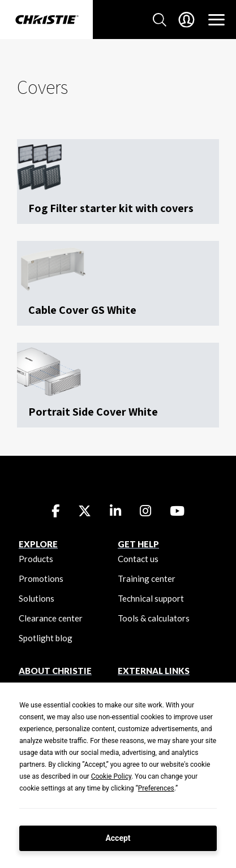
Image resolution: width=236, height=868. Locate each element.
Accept (118, 838)
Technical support (151, 598)
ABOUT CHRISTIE (55, 671)
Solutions (37, 598)
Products (36, 559)
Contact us (138, 559)
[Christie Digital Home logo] (46, 20)
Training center (147, 578)
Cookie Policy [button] (111, 776)
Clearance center (51, 618)
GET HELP (138, 544)
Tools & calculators (154, 618)
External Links (154, 671)
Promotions (41, 578)
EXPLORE (38, 544)
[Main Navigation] (216, 20)
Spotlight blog (46, 638)
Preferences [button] (156, 788)
